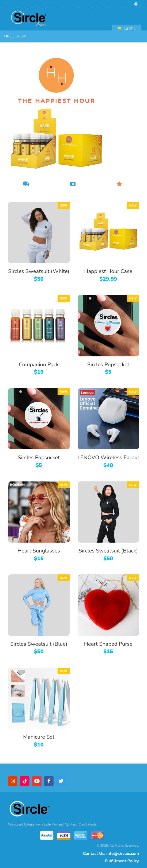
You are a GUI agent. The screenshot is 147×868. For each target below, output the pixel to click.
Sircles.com (15, 36)
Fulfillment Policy (122, 861)
